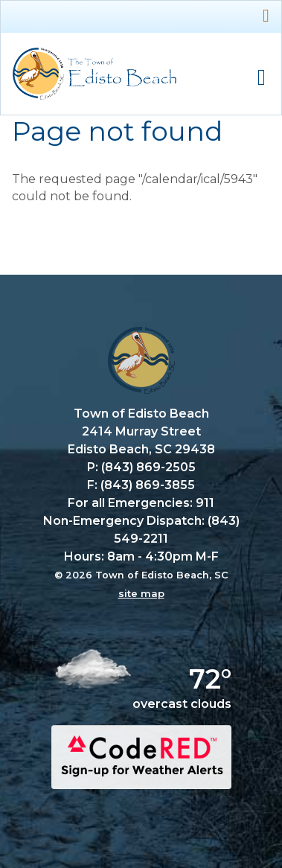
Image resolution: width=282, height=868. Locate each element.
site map (141, 593)
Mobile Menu (262, 78)
